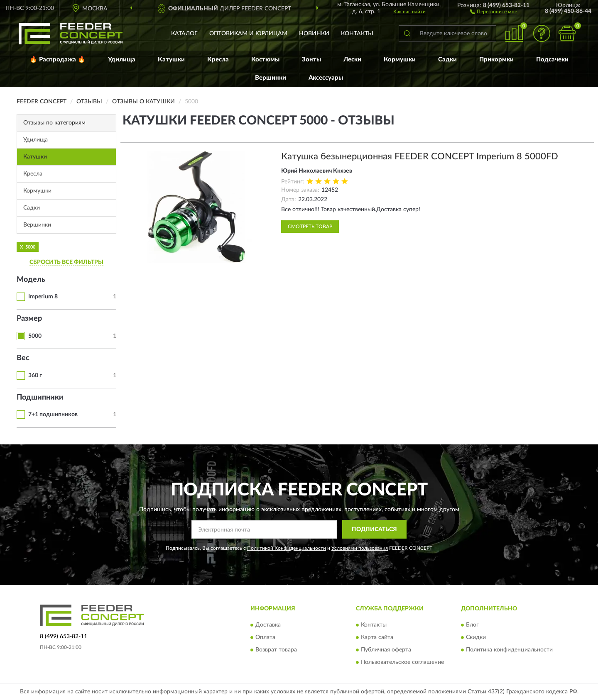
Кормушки (400, 60)
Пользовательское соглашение (402, 662)
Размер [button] (29, 319)
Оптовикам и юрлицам (248, 34)
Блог (472, 625)
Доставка (268, 625)
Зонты (311, 60)
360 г (35, 376)
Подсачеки (552, 60)
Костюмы (265, 60)
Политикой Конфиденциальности (287, 548)
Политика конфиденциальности (509, 650)
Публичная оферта (386, 650)
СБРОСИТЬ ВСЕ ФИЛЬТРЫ (66, 262)
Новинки (314, 34)
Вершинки (271, 78)
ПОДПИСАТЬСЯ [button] (374, 529)
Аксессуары (326, 78)
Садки (447, 60)
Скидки (476, 637)
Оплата (265, 637)
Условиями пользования (360, 548)
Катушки (171, 60)
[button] (494, 11)
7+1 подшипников (53, 415)
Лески (352, 60)
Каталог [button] (184, 34)
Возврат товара (276, 650)
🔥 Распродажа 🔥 (58, 60)
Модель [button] (31, 280)
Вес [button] (23, 358)
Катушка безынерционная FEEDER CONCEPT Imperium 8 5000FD (420, 156)
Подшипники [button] (40, 398)
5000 (35, 336)
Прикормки (496, 60)
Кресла (218, 60)
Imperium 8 (43, 297)
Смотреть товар (310, 227)
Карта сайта (377, 637)
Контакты (357, 34)
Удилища (122, 60)
